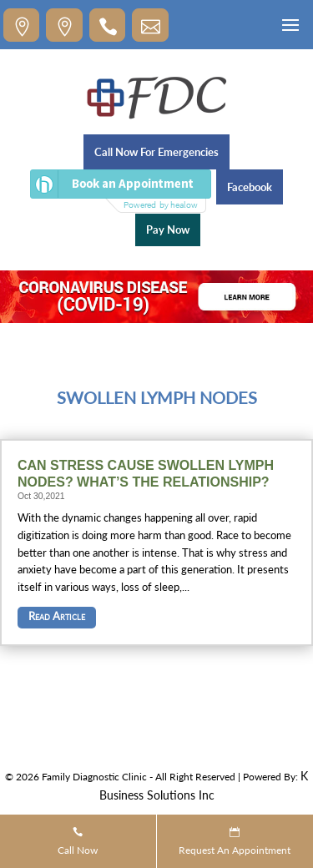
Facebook (250, 187)
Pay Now (168, 230)
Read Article (57, 616)
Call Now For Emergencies (156, 152)
